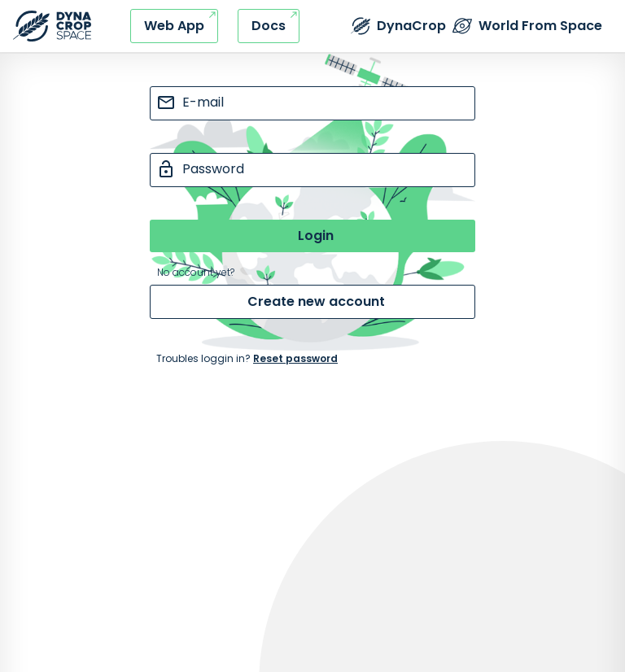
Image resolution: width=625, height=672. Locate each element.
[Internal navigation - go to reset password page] (312, 359)
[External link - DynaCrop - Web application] (174, 26)
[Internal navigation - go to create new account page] (312, 302)
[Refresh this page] (52, 26)
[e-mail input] (312, 103)
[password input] (312, 170)
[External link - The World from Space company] (527, 26)
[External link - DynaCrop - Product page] (398, 26)
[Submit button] (312, 236)
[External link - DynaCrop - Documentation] (269, 26)
